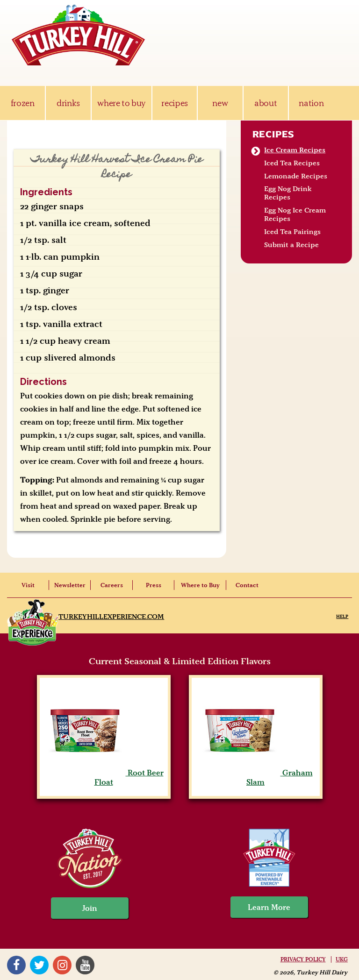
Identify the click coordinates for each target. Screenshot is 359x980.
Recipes (274, 134)
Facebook (16, 965)
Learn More (269, 907)
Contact (247, 585)
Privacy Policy (303, 959)
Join (90, 908)
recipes (175, 103)
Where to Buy (200, 585)
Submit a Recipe (291, 245)
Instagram (62, 965)
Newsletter (70, 585)
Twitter (39, 965)
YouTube (85, 965)
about (266, 103)
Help (342, 616)
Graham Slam (256, 777)
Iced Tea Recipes (292, 163)
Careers (112, 585)
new (220, 103)
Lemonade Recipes (296, 176)
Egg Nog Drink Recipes (288, 193)
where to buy (121, 103)
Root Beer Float (104, 777)
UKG (342, 959)
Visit (28, 585)
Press (154, 585)
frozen (23, 103)
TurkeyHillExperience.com (111, 617)
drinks (68, 103)
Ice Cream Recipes (295, 150)
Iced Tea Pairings (292, 232)
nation (311, 103)
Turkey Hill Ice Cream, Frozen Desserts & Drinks (79, 35)
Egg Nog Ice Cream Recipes (295, 214)
